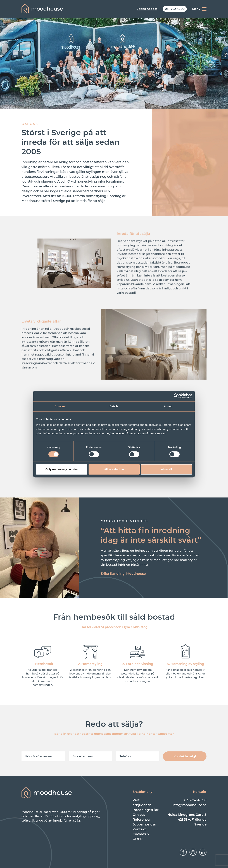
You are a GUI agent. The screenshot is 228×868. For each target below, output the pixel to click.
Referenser (142, 820)
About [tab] (168, 406)
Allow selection (114, 469)
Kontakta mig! (185, 756)
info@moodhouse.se (189, 805)
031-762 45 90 (195, 800)
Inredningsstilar (146, 810)
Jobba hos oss (144, 824)
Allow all (166, 469)
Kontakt (139, 829)
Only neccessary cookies (62, 469)
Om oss (139, 815)
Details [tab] (114, 406)
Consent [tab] (60, 406)
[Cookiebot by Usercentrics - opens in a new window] (176, 396)
